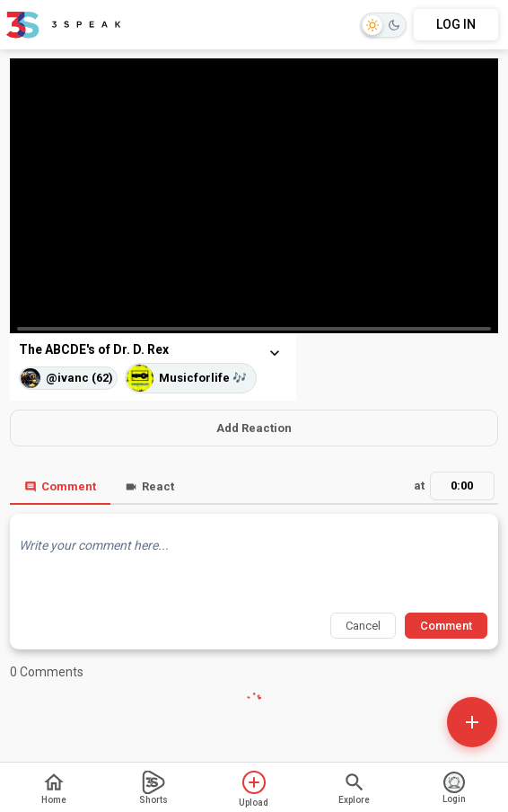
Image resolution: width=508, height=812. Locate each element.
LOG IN (456, 24)
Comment (60, 486)
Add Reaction (254, 428)
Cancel (363, 626)
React (149, 486)
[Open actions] (472, 722)
